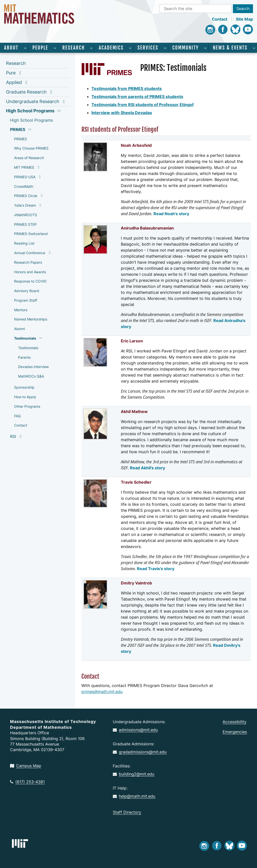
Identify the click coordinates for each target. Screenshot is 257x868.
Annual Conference (30, 253)
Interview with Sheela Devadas (122, 113)
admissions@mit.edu (135, 730)
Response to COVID (30, 281)
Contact (220, 19)
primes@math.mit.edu (102, 692)
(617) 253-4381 (27, 782)
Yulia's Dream (25, 205)
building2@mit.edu (134, 774)
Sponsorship (24, 387)
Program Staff (26, 300)
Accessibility (235, 722)
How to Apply (25, 397)
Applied (14, 82)
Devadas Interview (33, 367)
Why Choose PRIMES (31, 148)
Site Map (244, 19)
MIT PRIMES (24, 167)
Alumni (19, 329)
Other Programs (27, 406)
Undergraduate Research (33, 101)
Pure (11, 73)
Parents (24, 357)
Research (73, 48)
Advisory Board (27, 291)
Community (186, 48)
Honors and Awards (30, 272)
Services (148, 48)
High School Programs (30, 111)
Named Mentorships (31, 319)
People (40, 48)
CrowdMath (24, 186)
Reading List (24, 243)
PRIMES (18, 129)
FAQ (17, 416)
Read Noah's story (171, 214)
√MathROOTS (25, 215)
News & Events (230, 48)
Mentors (21, 310)
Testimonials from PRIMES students (127, 88)
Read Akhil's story (147, 468)
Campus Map (26, 766)
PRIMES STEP (25, 224)
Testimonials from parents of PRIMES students (137, 97)
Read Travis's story (156, 569)
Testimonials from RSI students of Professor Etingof (143, 105)
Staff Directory (127, 812)
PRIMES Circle (26, 196)
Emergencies (235, 732)
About (11, 48)
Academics (111, 48)
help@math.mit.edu (134, 796)
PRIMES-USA (25, 177)
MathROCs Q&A (31, 376)
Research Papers (28, 262)
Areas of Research (29, 158)
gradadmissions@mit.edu (140, 752)
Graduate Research (26, 92)
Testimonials (25, 338)
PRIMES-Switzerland (31, 234)
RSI (13, 436)
